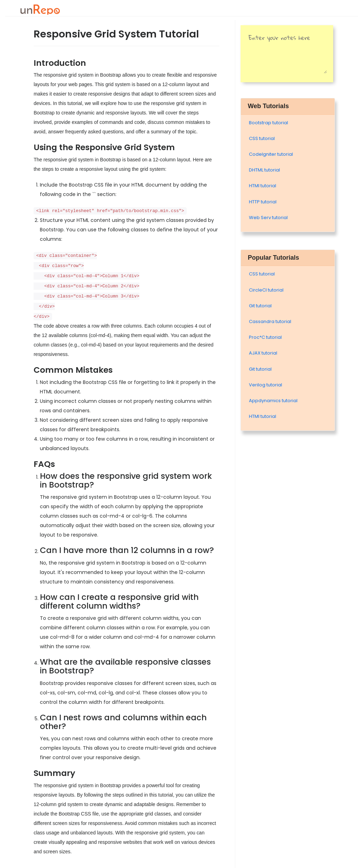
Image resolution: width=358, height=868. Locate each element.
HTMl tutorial (263, 186)
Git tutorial (260, 306)
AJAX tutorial (263, 353)
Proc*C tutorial (265, 337)
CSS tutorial (262, 138)
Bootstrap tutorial (268, 123)
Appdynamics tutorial (273, 401)
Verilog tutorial (266, 385)
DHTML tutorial (264, 170)
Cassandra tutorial (270, 321)
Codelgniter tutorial (271, 154)
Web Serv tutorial (268, 218)
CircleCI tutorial (266, 290)
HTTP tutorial (263, 202)
